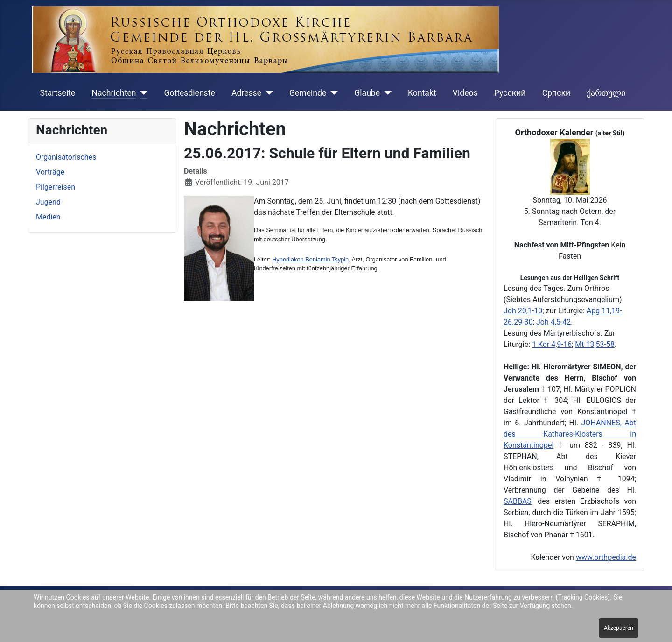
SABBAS (518, 501)
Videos (465, 93)
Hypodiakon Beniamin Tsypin (310, 259)
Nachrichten (114, 93)
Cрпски (556, 93)
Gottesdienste (189, 93)
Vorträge (50, 172)
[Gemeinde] (332, 93)
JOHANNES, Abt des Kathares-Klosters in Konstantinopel (570, 434)
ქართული (606, 93)
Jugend (48, 202)
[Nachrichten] (142, 93)
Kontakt (422, 93)
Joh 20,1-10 (523, 311)
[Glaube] (386, 93)
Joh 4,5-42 (553, 322)
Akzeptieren (619, 628)
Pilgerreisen (56, 187)
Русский (510, 93)
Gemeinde (308, 93)
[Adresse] (267, 93)
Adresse (246, 93)
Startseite (58, 93)
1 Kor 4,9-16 (552, 344)
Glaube (367, 93)
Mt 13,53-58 (595, 344)
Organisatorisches (66, 157)
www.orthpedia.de (606, 557)
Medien (48, 217)
